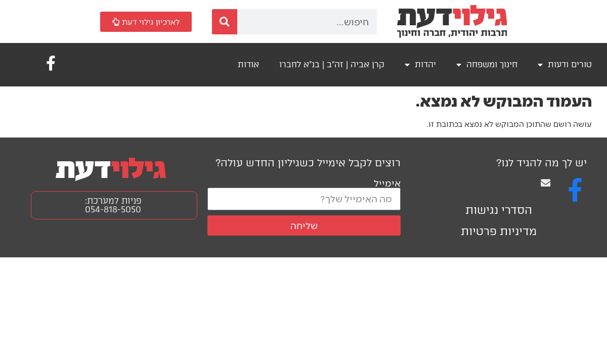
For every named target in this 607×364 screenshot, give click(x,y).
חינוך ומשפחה (487, 65)
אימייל (387, 183)
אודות (248, 64)
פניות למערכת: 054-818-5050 (113, 205)
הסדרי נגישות (499, 210)
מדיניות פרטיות (499, 231)
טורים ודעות (565, 65)
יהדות (420, 65)
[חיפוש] (225, 22)
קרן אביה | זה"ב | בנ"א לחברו (332, 64)
